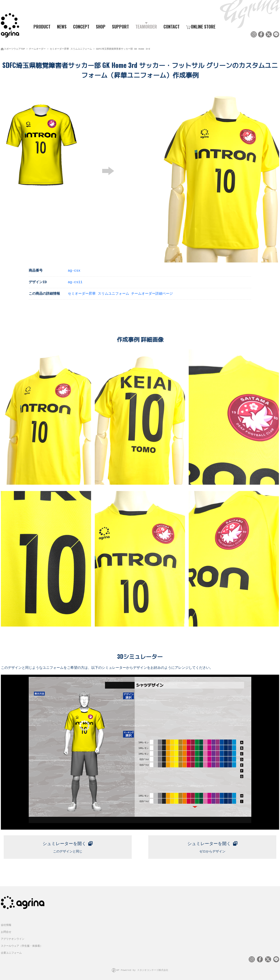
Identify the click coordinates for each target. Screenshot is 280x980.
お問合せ (6, 930)
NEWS (62, 26)
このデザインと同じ (68, 845)
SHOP (101, 26)
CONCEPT (81, 26)
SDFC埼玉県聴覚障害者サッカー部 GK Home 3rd (123, 48)
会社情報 (6, 923)
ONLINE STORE (201, 26)
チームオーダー (37, 48)
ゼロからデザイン (212, 845)
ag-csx (74, 269)
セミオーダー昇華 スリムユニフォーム (71, 48)
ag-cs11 (75, 281)
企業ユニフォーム (11, 951)
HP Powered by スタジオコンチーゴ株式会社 (142, 968)
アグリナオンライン (13, 937)
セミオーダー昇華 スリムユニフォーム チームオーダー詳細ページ (120, 292)
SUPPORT (120, 26)
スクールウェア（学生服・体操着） (22, 944)
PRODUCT (40, 26)
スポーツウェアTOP (14, 48)
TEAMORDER (146, 26)
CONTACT (172, 26)
